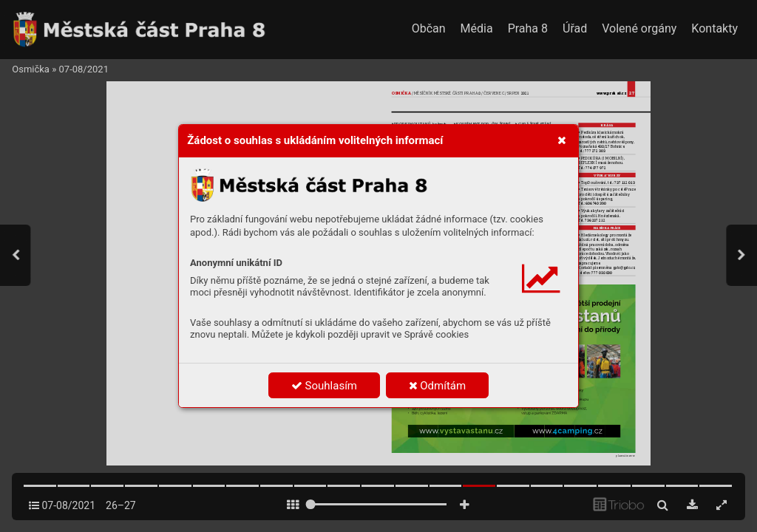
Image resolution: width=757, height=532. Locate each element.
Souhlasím (324, 386)
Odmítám (438, 386)
